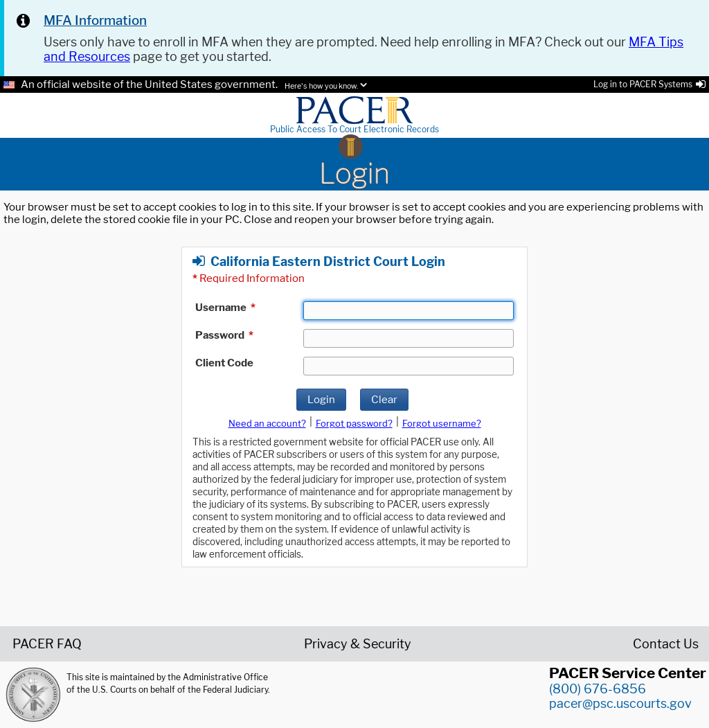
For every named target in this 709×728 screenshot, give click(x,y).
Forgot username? (442, 423)
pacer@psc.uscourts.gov (620, 703)
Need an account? (267, 423)
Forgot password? (354, 423)
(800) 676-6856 (598, 689)
